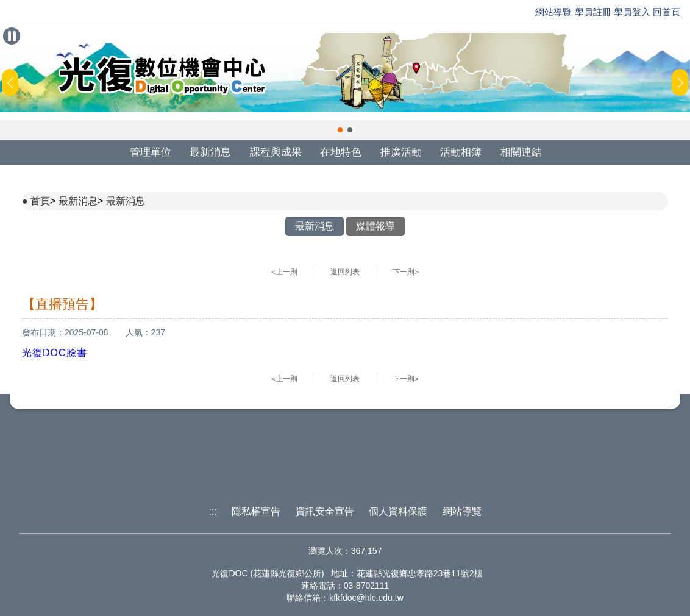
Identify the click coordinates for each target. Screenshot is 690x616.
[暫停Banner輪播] (12, 36)
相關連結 (521, 152)
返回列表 (345, 272)
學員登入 (632, 12)
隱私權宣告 (256, 511)
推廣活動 (401, 152)
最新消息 (210, 152)
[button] (340, 130)
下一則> (406, 272)
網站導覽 (553, 12)
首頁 (40, 201)
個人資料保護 (398, 511)
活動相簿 (461, 152)
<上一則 (284, 272)
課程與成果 (276, 152)
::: (212, 511)
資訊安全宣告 (325, 511)
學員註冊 (593, 12)
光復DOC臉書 (55, 353)
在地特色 (341, 152)
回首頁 (667, 12)
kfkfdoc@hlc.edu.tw (366, 598)
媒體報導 (375, 226)
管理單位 (151, 152)
